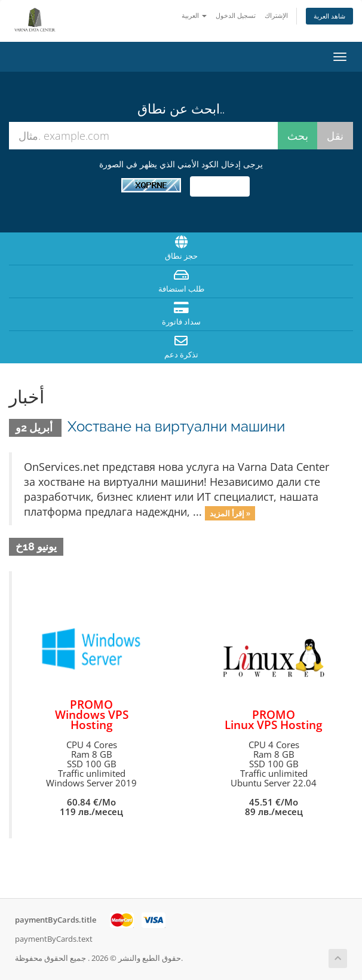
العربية (194, 15)
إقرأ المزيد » (230, 513)
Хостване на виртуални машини (176, 426)
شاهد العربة (329, 16)
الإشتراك (276, 15)
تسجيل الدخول (236, 15)
